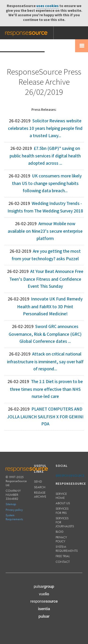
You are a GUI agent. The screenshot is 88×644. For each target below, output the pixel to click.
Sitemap (11, 504)
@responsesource (70, 476)
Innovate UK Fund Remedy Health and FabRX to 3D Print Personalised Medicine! (50, 307)
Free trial (63, 556)
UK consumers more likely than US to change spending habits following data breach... (47, 184)
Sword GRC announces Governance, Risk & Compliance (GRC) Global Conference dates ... (45, 334)
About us (63, 503)
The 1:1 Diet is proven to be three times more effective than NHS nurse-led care (46, 389)
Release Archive (40, 494)
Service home (61, 496)
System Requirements (14, 517)
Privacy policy (14, 510)
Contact (63, 562)
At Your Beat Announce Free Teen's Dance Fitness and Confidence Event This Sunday (46, 279)
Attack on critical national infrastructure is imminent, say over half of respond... (45, 362)
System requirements (67, 549)
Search (40, 487)
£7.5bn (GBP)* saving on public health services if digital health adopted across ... (45, 156)
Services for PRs (62, 510)
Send (38, 481)
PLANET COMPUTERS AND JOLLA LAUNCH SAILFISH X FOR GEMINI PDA (45, 417)
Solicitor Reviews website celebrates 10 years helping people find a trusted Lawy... (45, 128)
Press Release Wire (22, 46)
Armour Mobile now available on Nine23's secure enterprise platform (45, 231)
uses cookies (48, 6)
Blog (60, 532)
